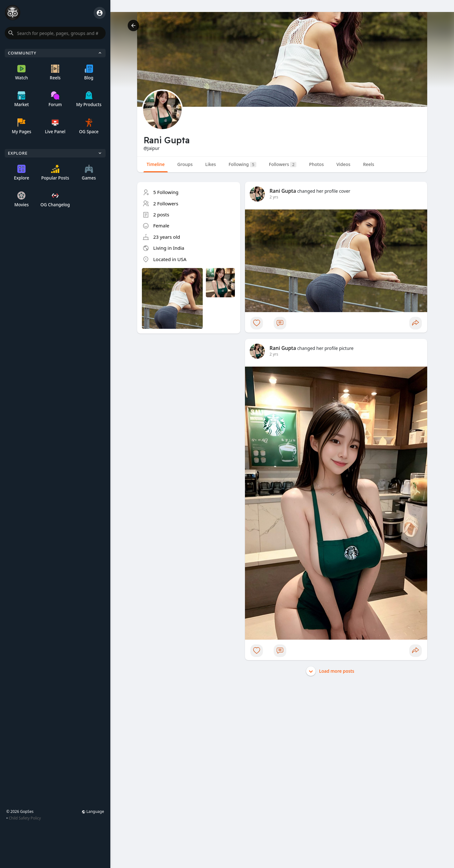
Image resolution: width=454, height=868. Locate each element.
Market (21, 99)
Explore (21, 173)
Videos (343, 164)
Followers (283, 164)
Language (93, 811)
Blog (89, 73)
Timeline (156, 164)
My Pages (21, 126)
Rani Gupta (283, 191)
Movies (22, 200)
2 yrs (274, 197)
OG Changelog (55, 200)
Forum (55, 99)
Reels (55, 73)
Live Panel (55, 126)
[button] (55, 33)
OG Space (89, 126)
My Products (89, 99)
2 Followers (166, 203)
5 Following (166, 192)
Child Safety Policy (25, 818)
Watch (21, 73)
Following (242, 164)
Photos (316, 164)
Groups (185, 164)
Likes (211, 164)
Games (89, 173)
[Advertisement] (189, 382)
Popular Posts (55, 173)
